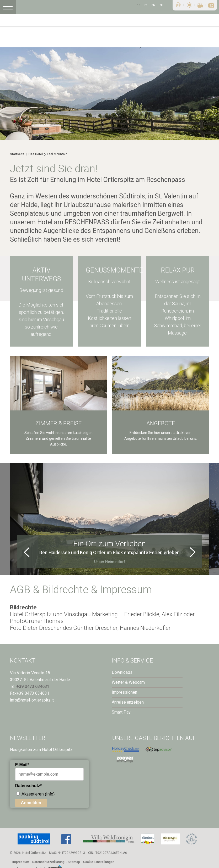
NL (162, 5)
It (146, 5)
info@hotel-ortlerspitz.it (32, 700)
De (138, 5)
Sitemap (74, 862)
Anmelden (31, 803)
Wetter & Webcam (128, 682)
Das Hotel (36, 154)
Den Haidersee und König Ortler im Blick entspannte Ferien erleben (109, 552)
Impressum (21, 862)
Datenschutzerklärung (48, 862)
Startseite (17, 154)
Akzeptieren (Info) (38, 794)
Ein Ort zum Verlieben (109, 544)
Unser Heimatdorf (110, 562)
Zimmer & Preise (58, 423)
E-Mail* (22, 765)
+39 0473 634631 (33, 686)
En (153, 5)
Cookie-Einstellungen (99, 862)
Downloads (122, 672)
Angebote (161, 423)
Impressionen (124, 692)
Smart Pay (121, 712)
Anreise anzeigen (128, 702)
